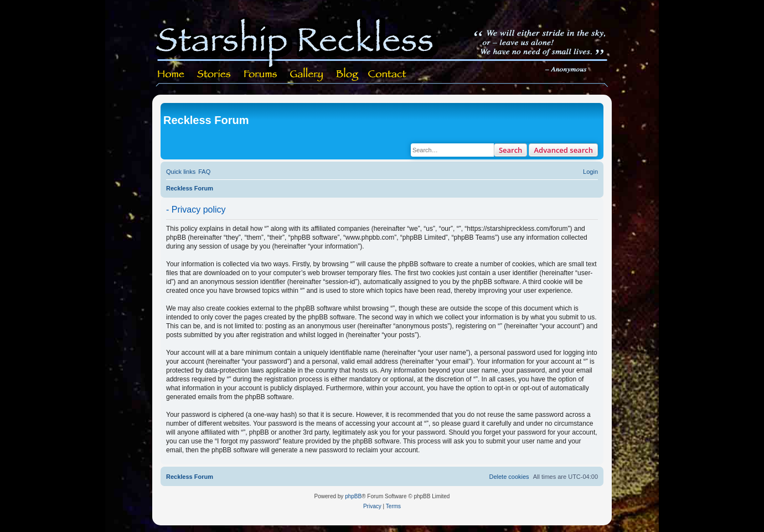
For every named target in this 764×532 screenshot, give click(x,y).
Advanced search (563, 150)
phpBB (353, 496)
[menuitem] (204, 172)
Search (511, 150)
